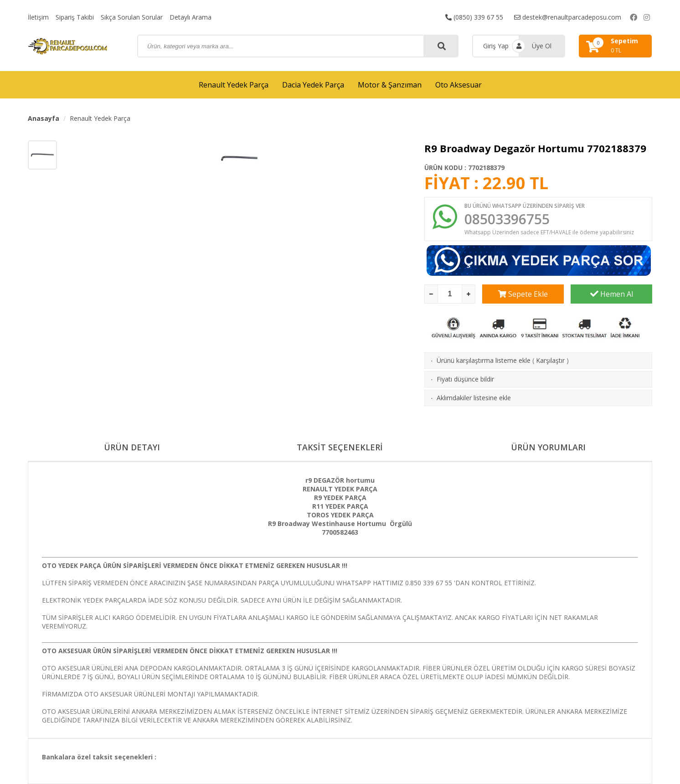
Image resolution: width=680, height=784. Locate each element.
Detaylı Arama (191, 17)
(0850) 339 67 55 (474, 17)
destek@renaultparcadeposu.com (568, 17)
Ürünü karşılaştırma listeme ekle (484, 360)
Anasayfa (44, 118)
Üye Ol (542, 46)
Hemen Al (612, 294)
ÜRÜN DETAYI (132, 447)
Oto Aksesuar (458, 85)
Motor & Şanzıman (390, 85)
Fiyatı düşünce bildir (465, 379)
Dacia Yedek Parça (313, 85)
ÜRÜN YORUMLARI (548, 447)
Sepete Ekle (523, 294)
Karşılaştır (550, 360)
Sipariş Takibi (75, 17)
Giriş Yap (496, 46)
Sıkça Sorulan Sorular (132, 17)
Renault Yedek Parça (234, 85)
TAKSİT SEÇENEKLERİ (340, 447)
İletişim (38, 17)
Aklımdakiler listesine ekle (474, 398)
